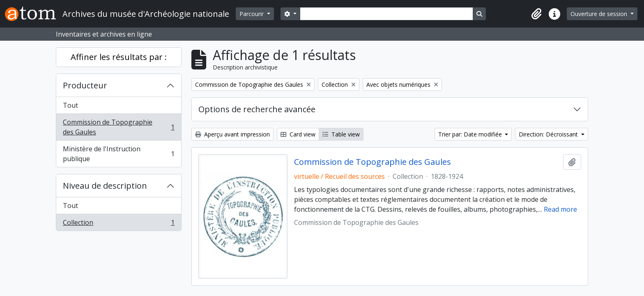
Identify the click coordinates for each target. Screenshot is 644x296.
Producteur (85, 85)
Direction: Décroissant (549, 134)
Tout (70, 105)
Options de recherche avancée (257, 109)
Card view (298, 134)
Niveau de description (105, 186)
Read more (560, 209)
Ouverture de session (600, 14)
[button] (536, 14)
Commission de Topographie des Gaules (118, 127)
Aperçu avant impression (232, 134)
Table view (341, 134)
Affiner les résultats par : (119, 57)
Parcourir (252, 14)
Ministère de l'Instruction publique (118, 154)
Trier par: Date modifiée (471, 134)
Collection (118, 224)
